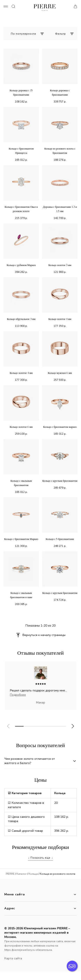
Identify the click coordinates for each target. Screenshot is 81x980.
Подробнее (18, 695)
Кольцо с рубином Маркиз (21, 265)
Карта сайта (13, 958)
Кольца (33, 874)
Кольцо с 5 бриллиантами (60, 539)
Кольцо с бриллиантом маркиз (60, 427)
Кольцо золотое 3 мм (60, 265)
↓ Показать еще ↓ (40, 858)
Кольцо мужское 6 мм (60, 373)
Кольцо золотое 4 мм (60, 319)
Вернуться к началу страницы (44, 635)
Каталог (21, 874)
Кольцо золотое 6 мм (21, 427)
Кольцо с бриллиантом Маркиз (21, 539)
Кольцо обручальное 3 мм (21, 319)
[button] (73, 726)
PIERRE (10, 874)
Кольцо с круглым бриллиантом (60, 481)
